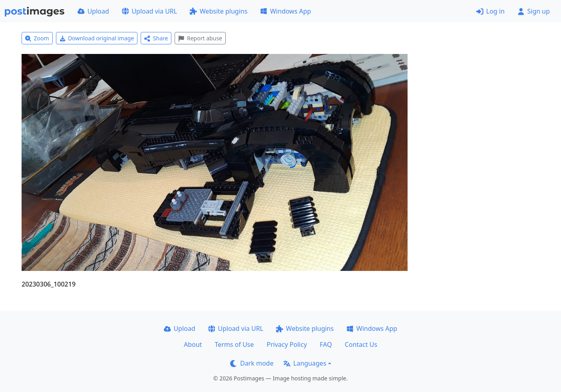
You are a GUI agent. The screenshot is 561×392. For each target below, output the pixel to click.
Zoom (37, 38)
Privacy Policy (287, 344)
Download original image (97, 38)
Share (156, 38)
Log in (490, 11)
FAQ (326, 344)
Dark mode (252, 363)
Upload (93, 11)
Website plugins (219, 11)
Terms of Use (234, 344)
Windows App (285, 11)
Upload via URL (149, 11)
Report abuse (200, 38)
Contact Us (361, 344)
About (193, 344)
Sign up (534, 11)
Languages (305, 363)
